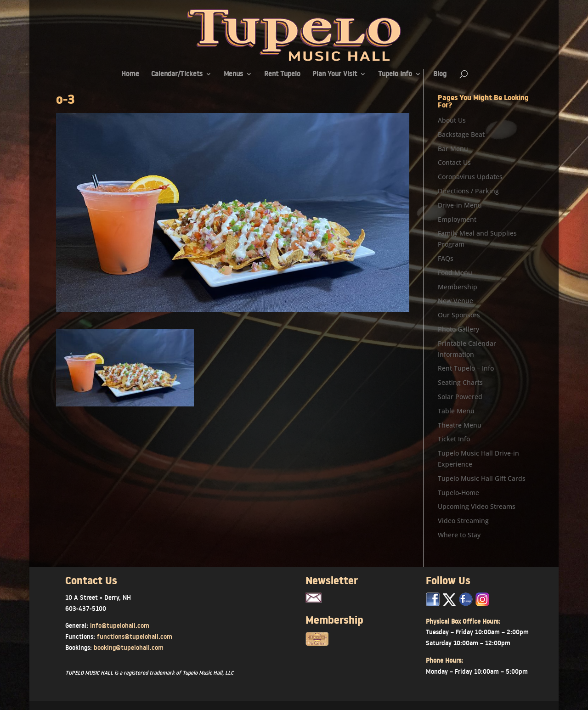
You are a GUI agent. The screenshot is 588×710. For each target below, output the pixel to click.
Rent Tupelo (282, 75)
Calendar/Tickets (177, 75)
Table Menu (456, 411)
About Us (452, 120)
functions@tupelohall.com (135, 637)
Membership (458, 287)
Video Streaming (463, 521)
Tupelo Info (395, 75)
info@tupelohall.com (120, 625)
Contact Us (454, 162)
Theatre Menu (460, 425)
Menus (233, 75)
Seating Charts (460, 382)
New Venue (455, 301)
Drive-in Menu (460, 205)
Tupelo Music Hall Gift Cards (482, 478)
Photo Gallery (458, 329)
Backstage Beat (461, 134)
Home (130, 75)
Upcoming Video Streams (477, 506)
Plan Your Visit (335, 75)
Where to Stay (459, 535)
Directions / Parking (468, 191)
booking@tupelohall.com (129, 648)
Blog (440, 75)
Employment (457, 219)
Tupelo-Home (458, 493)
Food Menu (455, 273)
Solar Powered (460, 397)
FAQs (446, 258)
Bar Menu (453, 149)
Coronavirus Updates (470, 177)
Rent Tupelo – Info (466, 368)
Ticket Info (454, 439)
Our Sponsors (459, 315)
